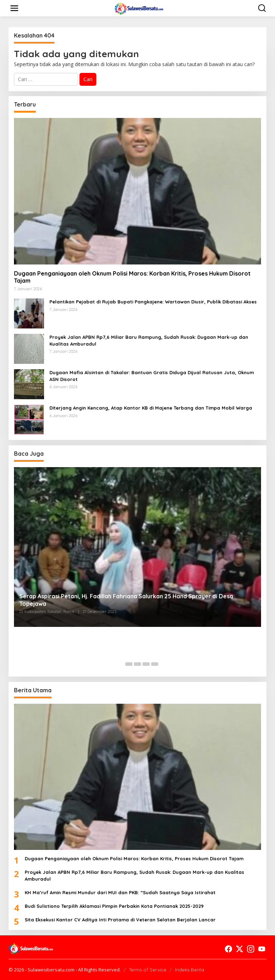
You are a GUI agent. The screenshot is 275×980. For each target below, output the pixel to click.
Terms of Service (148, 970)
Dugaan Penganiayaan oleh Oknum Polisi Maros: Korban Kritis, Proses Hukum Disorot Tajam (132, 277)
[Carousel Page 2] (129, 664)
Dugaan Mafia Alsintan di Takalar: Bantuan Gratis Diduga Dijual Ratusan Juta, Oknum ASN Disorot (152, 376)
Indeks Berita (190, 970)
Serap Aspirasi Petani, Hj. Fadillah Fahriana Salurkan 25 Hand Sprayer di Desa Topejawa (126, 600)
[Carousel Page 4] (146, 664)
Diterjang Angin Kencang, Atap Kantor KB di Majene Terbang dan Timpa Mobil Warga (151, 408)
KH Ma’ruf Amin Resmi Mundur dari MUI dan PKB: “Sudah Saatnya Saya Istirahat (120, 892)
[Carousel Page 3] (137, 664)
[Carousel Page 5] (155, 664)
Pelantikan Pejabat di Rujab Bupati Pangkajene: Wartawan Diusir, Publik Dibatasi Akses (153, 302)
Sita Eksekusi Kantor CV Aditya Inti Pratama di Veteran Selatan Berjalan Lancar (120, 920)
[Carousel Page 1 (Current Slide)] (120, 664)
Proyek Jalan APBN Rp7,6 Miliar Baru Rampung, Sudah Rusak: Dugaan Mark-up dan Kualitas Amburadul (149, 340)
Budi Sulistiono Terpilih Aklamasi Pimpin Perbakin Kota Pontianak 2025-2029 (114, 906)
